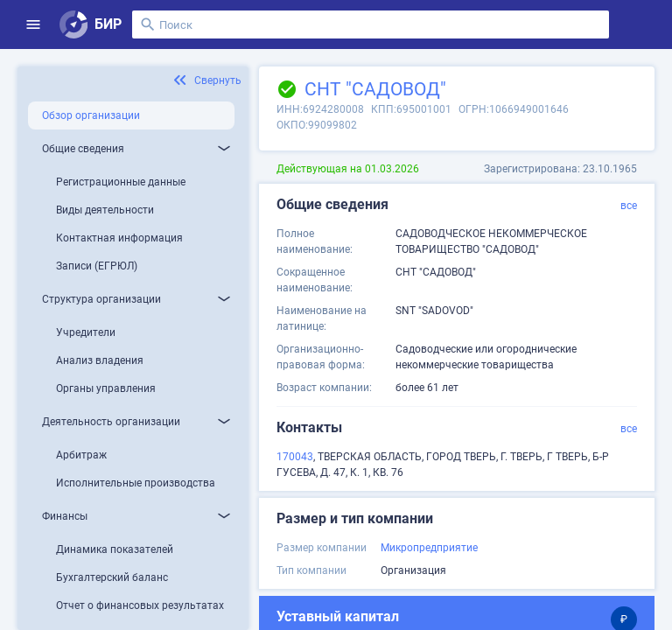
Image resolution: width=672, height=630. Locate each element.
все (629, 206)
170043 (295, 457)
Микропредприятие (429, 548)
